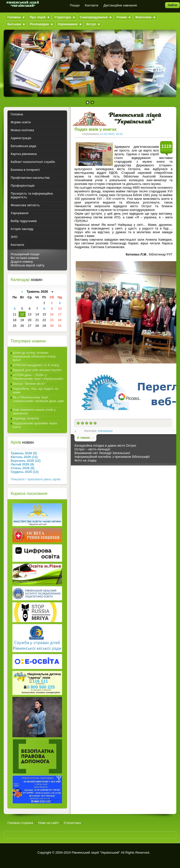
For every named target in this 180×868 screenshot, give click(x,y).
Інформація (105, 431)
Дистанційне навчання (120, 5)
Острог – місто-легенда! (92, 449)
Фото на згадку (86, 460)
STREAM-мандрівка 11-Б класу (36, 365)
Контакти (92, 5)
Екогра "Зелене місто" (29, 384)
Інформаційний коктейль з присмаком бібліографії (112, 457)
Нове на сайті (48, 823)
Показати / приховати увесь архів (36, 479)
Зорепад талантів (26, 418)
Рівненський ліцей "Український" (96, 853)
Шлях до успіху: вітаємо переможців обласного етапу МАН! (34, 356)
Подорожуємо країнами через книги (35, 425)
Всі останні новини (25, 258)
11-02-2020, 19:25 (111, 134)
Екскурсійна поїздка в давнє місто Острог (105, 446)
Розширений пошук (25, 254)
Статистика (72, 823)
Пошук (75, 5)
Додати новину (22, 262)
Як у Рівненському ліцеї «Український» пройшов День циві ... (38, 401)
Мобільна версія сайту (28, 265)
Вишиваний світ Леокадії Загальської (102, 453)
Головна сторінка (20, 823)
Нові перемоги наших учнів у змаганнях (34, 411)
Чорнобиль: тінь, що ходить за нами (35, 390)
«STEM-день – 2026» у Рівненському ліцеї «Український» (38, 377)
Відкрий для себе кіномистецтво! (37, 370)
